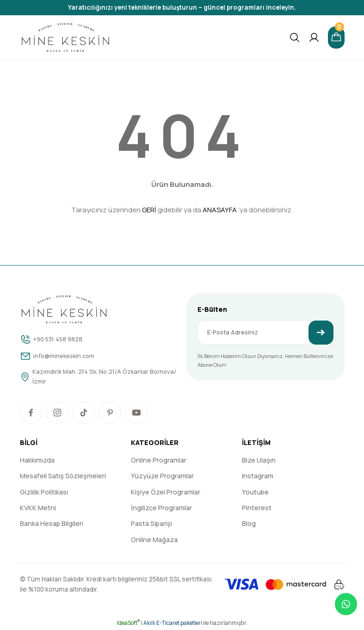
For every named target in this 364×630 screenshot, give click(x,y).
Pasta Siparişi (151, 524)
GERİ (149, 210)
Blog (249, 524)
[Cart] (336, 37)
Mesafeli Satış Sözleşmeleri (63, 477)
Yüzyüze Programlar (162, 477)
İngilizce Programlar (161, 508)
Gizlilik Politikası (44, 492)
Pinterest (257, 508)
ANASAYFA (220, 210)
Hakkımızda (37, 460)
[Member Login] (313, 37)
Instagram (258, 477)
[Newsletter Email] (265, 333)
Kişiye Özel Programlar (166, 492)
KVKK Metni (38, 508)
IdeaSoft (129, 623)
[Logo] (66, 37)
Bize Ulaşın (259, 460)
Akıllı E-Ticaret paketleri (173, 623)
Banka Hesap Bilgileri (52, 524)
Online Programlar (159, 460)
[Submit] (321, 333)
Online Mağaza (154, 540)
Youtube (255, 492)
